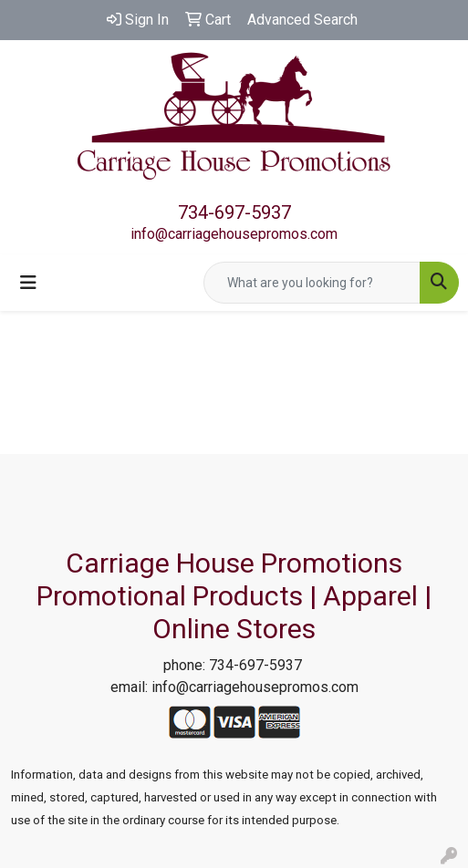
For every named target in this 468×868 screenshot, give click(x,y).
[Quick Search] (312, 283)
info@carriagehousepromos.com (234, 234)
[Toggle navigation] (28, 283)
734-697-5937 (234, 212)
